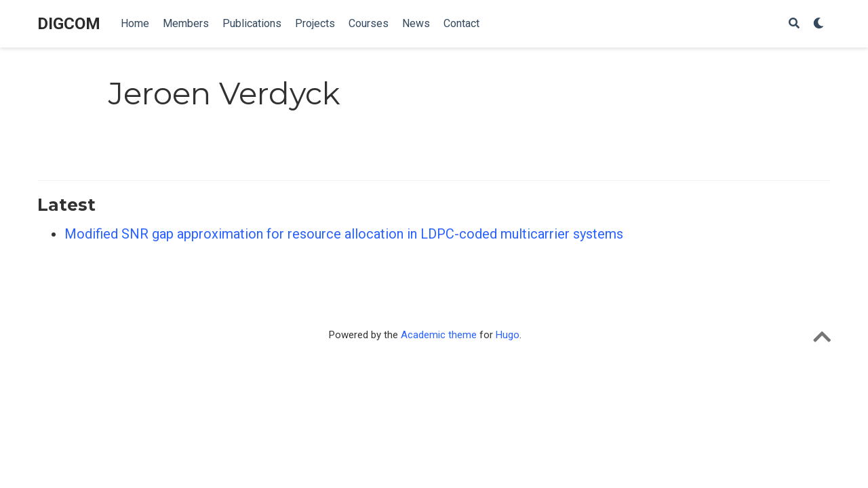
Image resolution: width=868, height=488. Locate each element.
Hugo (508, 335)
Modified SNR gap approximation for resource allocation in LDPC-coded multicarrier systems (344, 234)
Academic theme (439, 335)
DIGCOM (69, 24)
